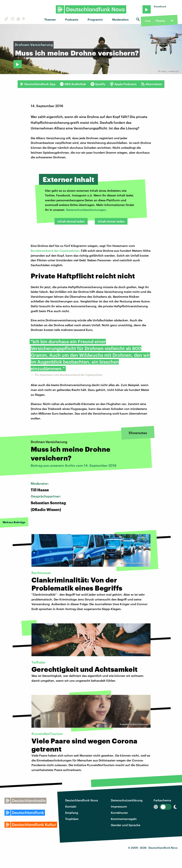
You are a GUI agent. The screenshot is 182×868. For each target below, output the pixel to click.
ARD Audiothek (73, 84)
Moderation (120, 19)
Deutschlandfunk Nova (82, 800)
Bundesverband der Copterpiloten (55, 251)
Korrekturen (119, 813)
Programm (95, 19)
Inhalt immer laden (111, 221)
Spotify (98, 84)
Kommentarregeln (124, 819)
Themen (50, 19)
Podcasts (72, 19)
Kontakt (71, 806)
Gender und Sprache (126, 825)
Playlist (160, 21)
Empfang (72, 813)
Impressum (119, 806)
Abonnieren (152, 84)
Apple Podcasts (123, 84)
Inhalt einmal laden (71, 221)
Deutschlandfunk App (38, 84)
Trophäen (72, 819)
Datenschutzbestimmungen (86, 210)
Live (148, 21)
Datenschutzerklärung (127, 800)
